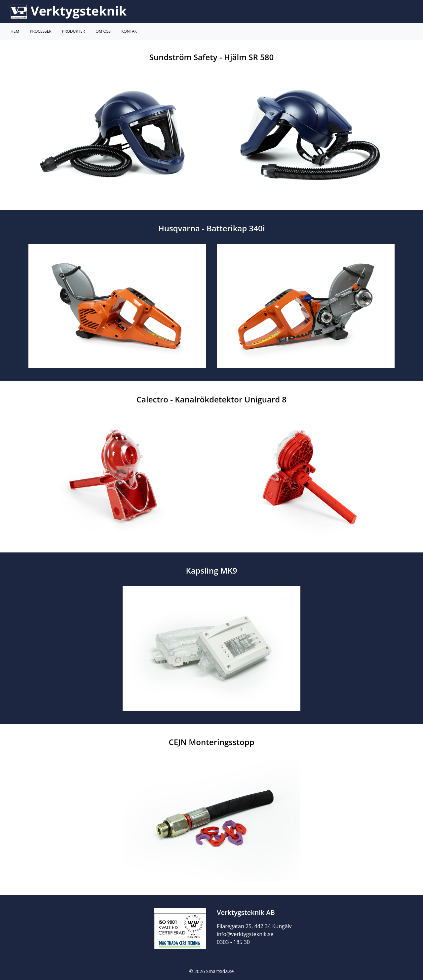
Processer (40, 31)
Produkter (74, 31)
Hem (15, 31)
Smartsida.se (220, 971)
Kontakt (130, 31)
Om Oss (103, 31)
